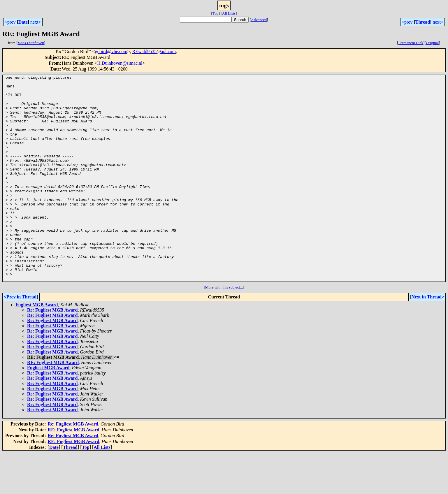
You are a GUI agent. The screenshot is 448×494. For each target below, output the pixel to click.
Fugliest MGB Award (37, 346)
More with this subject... (224, 328)
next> (36, 22)
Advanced (259, 20)
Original (432, 43)
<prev (10, 22)
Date (23, 22)
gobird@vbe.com (111, 51)
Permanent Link (411, 43)
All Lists (229, 13)
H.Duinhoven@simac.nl (120, 63)
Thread (423, 22)
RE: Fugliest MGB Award (53, 404)
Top (216, 13)
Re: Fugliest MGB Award (52, 351)
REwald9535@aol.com (154, 51)
